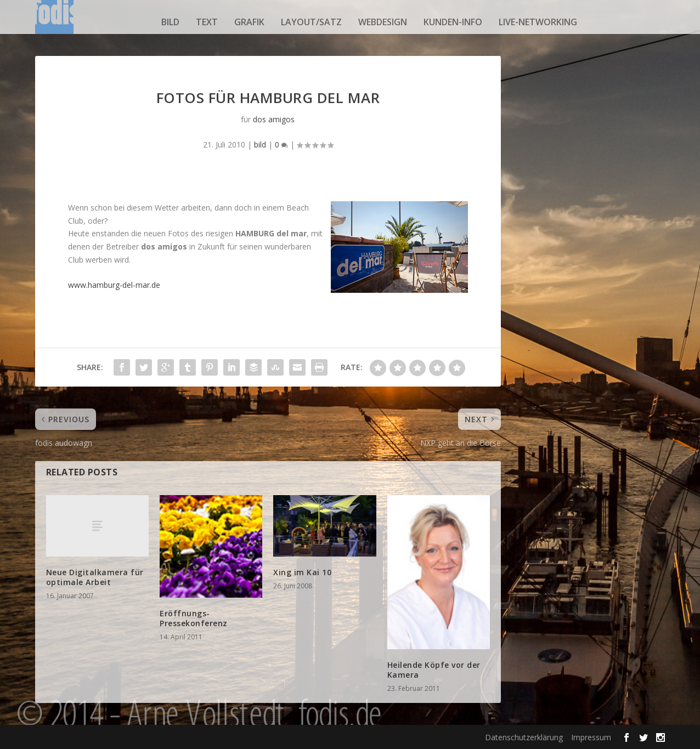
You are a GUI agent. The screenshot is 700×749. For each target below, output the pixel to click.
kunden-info (453, 22)
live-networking (538, 22)
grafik (249, 22)
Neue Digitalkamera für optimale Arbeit (95, 577)
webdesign (383, 22)
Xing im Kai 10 (302, 572)
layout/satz (311, 22)
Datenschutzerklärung (524, 737)
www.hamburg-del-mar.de (114, 285)
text (207, 22)
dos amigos (274, 119)
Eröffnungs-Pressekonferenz (194, 618)
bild (170, 22)
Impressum (591, 737)
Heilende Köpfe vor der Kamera (434, 670)
